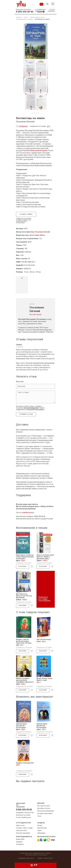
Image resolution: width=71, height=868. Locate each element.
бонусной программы (35, 410)
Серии (39, 831)
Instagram (19, 842)
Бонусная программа (23, 833)
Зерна (21, 4)
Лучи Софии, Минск (37, 235)
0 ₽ (41, 4)
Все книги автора (35, 315)
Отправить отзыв (26, 414)
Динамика (30, 858)
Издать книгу (20, 826)
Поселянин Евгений (25, 122)
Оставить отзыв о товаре (24, 828)
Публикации (41, 833)
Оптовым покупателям (45, 814)
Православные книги (37, 17)
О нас (39, 816)
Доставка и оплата (44, 808)
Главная (19, 17)
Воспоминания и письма (24, 19)
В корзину (22, 567)
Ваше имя (20, 382)
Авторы (40, 826)
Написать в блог (21, 831)
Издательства (42, 828)
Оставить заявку (26, 214)
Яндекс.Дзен (20, 839)
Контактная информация (46, 811)
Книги (26, 17)
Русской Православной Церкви (35, 151)
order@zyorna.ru (28, 513)
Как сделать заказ (44, 806)
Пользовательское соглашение (36, 855)
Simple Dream (48, 858)
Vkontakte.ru (20, 844)
